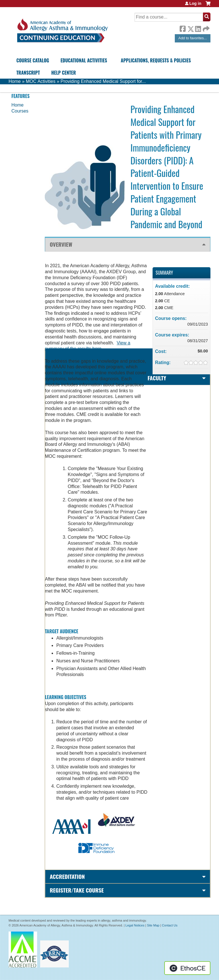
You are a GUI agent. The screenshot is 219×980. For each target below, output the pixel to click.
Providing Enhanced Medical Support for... (103, 81)
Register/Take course (77, 890)
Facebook (182, 28)
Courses (20, 111)
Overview (61, 244)
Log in (195, 3)
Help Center (64, 73)
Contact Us (170, 925)
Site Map (153, 925)
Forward (206, 27)
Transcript (28, 73)
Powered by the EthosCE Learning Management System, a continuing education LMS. (187, 968)
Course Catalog (33, 60)
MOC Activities (40, 81)
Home (15, 81)
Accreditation (67, 876)
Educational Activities (84, 60)
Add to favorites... (193, 38)
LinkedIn (198, 28)
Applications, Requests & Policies (156, 60)
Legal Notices (135, 925)
